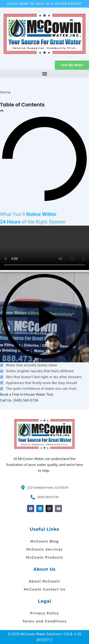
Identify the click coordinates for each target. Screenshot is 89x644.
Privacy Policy (44, 613)
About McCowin (45, 581)
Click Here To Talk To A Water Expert (44, 4)
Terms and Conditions (45, 621)
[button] (44, 74)
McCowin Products (44, 557)
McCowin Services (45, 549)
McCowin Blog (45, 541)
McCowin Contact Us (44, 589)
